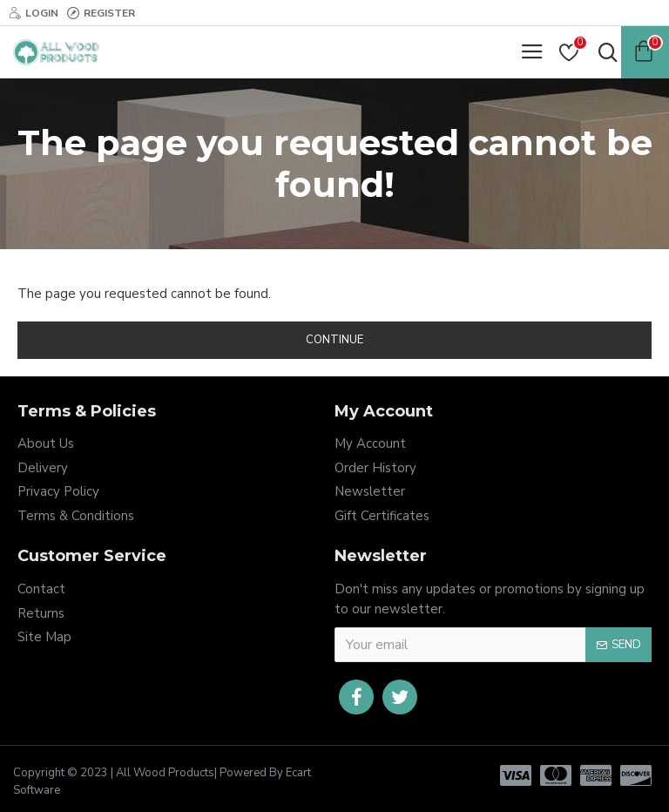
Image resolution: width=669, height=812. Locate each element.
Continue (334, 340)
